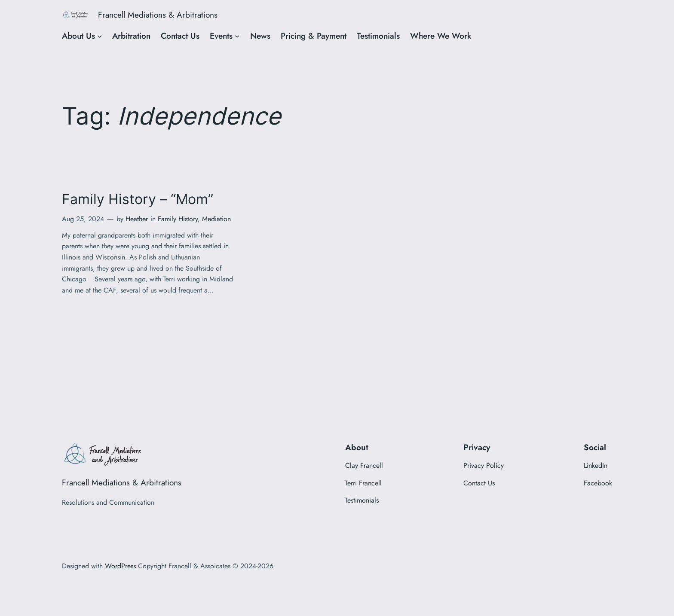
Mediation (216, 219)
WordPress (120, 566)
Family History (178, 219)
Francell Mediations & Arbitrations (158, 15)
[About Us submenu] (100, 36)
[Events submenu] (237, 36)
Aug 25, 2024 (83, 219)
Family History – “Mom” (138, 199)
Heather (137, 219)
